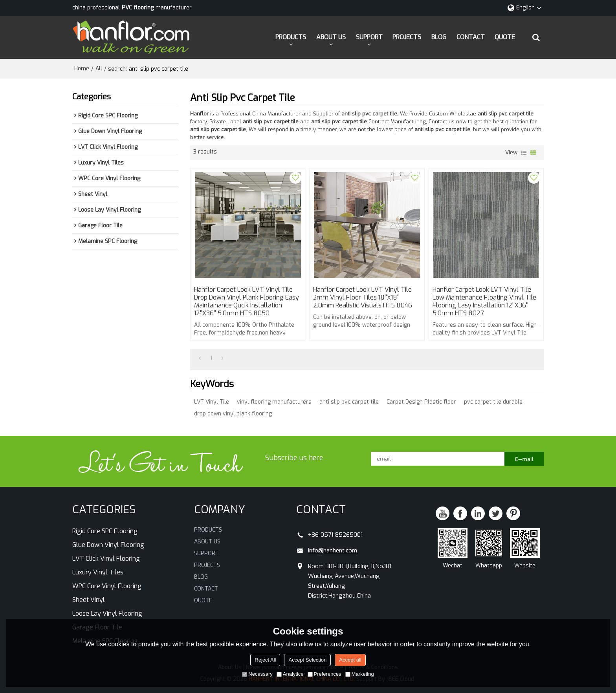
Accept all (350, 660)
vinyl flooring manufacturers (274, 402)
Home (82, 69)
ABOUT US (331, 37)
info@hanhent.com (333, 550)
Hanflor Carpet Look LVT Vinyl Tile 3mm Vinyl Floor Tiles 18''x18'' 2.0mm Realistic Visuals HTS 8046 (363, 298)
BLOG (439, 37)
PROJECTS (407, 37)
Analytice (290, 674)
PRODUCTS (291, 37)
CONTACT (471, 37)
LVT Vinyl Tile (212, 402)
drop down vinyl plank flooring (233, 414)
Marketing (360, 674)
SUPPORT (369, 37)
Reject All (265, 660)
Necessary (257, 674)
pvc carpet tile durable (493, 402)
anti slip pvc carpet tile (349, 402)
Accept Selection (307, 660)
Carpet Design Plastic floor (421, 402)
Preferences (324, 674)
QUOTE (505, 37)
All (99, 69)
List (524, 153)
